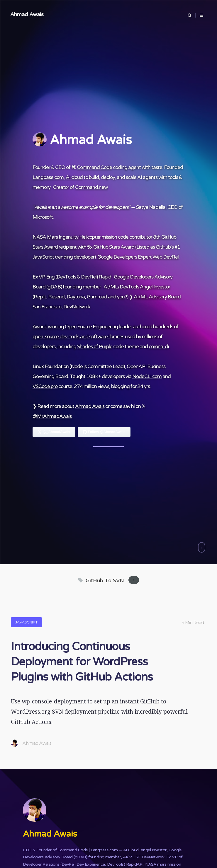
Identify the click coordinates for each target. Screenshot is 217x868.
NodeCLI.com (147, 376)
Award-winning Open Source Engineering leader (82, 327)
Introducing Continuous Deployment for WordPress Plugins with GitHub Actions (82, 662)
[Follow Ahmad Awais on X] (54, 432)
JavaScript (26, 622)
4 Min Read (193, 622)
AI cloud (74, 177)
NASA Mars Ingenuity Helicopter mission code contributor (92, 237)
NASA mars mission (163, 864)
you (121, 297)
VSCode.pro (45, 386)
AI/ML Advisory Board (157, 297)
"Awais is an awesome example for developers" (81, 207)
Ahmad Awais (27, 14)
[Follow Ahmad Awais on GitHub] (104, 432)
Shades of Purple (95, 347)
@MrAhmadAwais (52, 416)
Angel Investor (155, 287)
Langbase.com (48, 177)
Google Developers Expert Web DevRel (138, 257)
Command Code (94, 167)
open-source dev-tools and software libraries (78, 337)
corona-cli (159, 347)
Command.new (91, 187)
